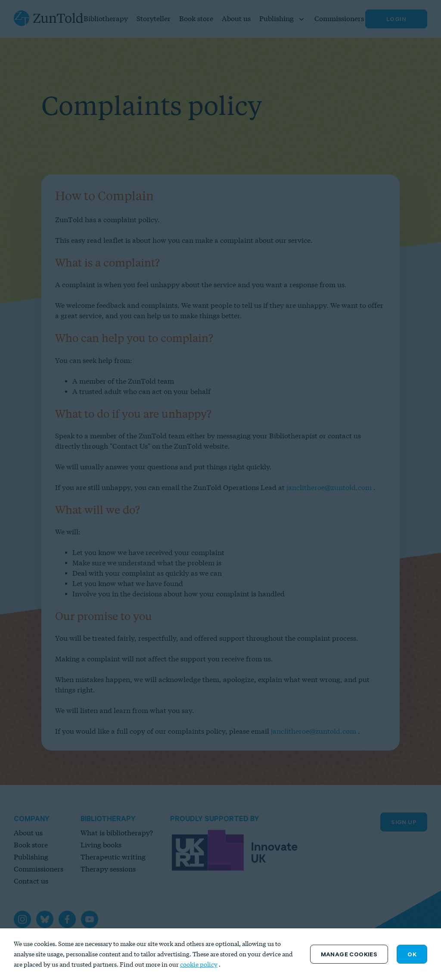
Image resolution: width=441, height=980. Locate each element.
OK (412, 954)
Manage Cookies (349, 954)
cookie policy (199, 964)
